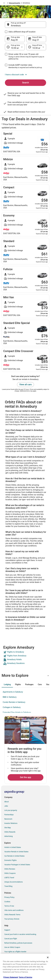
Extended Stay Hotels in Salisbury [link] (17, 712)
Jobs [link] (6, 806)
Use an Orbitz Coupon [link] (12, 947)
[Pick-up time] (15, 47)
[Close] (48, 957)
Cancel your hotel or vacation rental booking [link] (20, 934)
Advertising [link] (8, 836)
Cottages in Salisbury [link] (12, 707)
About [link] (7, 802)
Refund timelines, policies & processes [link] (18, 943)
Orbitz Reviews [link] (10, 869)
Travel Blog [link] (8, 886)
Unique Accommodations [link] (14, 882)
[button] (26, 75)
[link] (26, 652)
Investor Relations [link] (11, 823)
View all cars (25, 385)
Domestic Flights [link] (10, 860)
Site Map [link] (8, 828)
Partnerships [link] (9, 815)
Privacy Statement (11, 977)
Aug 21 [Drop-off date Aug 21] (36, 40)
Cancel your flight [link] (11, 939)
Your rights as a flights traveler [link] (15, 952)
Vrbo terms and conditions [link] (14, 910)
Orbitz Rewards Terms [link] (12, 915)
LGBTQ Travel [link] (9, 878)
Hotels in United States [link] (13, 847)
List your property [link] (11, 810)
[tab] (7, 684)
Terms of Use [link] (9, 906)
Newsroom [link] (8, 819)
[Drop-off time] (36, 47)
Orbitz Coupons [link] (10, 873)
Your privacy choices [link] (12, 919)
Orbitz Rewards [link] (10, 832)
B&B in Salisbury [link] (10, 697)
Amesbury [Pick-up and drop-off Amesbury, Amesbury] (16, 26)
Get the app (25, 777)
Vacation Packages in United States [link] (17, 865)
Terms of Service (25, 977)
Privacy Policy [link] (9, 897)
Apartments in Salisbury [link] (13, 692)
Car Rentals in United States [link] (14, 856)
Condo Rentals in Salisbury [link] (14, 702)
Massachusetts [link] (15, 3)
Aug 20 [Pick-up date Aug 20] (14, 40)
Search (26, 83)
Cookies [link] (7, 902)
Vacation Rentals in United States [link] (16, 852)
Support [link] (7, 930)
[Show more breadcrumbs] (4, 3)
